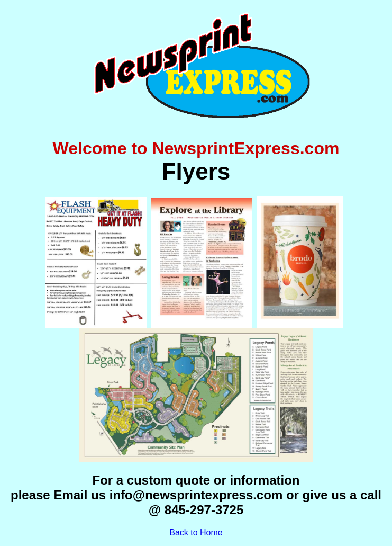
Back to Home (196, 532)
